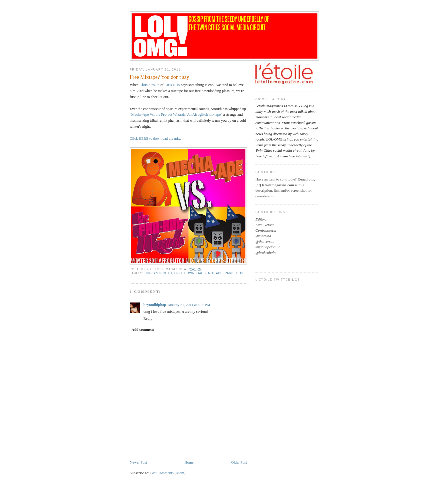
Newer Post (138, 462)
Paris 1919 (172, 85)
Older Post (239, 462)
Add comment (143, 329)
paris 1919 (234, 273)
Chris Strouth (149, 85)
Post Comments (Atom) (168, 473)
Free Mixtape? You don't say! (160, 77)
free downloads (190, 273)
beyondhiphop (155, 305)
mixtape (215, 273)
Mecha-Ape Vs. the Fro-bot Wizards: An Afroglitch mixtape (176, 114)
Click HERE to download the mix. (155, 138)
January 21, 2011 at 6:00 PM (189, 305)
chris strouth (158, 273)
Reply (148, 318)
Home (189, 462)
